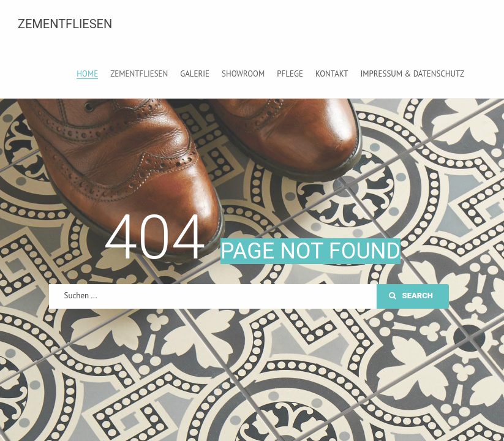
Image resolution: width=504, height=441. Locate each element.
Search (411, 296)
